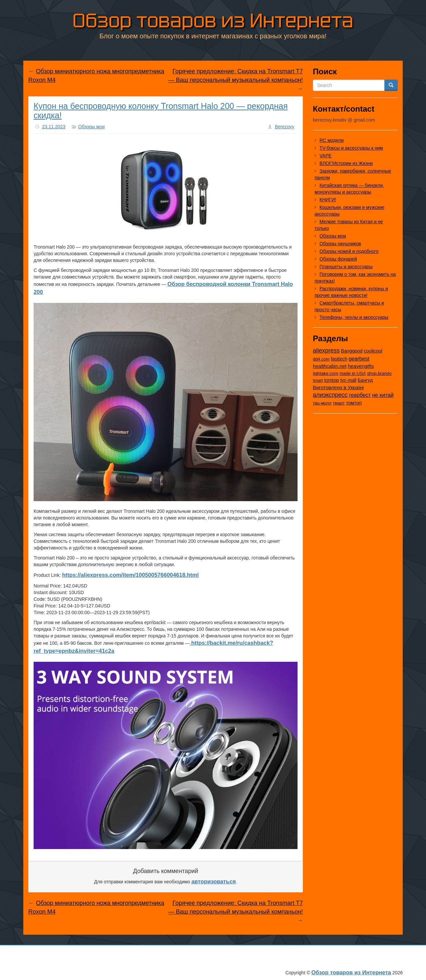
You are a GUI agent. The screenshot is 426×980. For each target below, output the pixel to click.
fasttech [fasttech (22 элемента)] (339, 359)
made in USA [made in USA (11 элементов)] (353, 373)
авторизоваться (214, 882)
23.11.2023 (54, 127)
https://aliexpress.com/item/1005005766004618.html (130, 575)
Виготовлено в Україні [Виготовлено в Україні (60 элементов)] (338, 387)
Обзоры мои (92, 127)
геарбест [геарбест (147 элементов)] (360, 395)
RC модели (332, 140)
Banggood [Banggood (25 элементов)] (352, 351)
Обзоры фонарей (338, 259)
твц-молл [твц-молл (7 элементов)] (322, 403)
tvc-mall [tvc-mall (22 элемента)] (348, 380)
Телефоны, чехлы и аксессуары (354, 317)
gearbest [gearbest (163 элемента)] (359, 359)
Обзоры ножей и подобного (349, 251)
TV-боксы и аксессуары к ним (351, 148)
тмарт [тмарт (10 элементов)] (339, 403)
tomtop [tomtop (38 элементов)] (332, 380)
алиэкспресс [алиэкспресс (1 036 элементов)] (330, 395)
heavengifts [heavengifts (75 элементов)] (361, 366)
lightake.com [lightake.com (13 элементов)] (325, 373)
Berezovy (285, 127)
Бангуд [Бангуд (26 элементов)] (365, 380)
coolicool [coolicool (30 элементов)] (373, 351)
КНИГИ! (328, 200)
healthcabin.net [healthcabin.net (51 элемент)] (330, 366)
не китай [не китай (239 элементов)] (383, 395)
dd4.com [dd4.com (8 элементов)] (321, 359)
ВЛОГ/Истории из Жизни (346, 163)
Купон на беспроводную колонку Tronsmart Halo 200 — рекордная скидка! (161, 111)
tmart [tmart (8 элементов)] (318, 380)
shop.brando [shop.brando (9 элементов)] (379, 373)
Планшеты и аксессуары (346, 267)
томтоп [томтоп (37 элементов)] (354, 403)
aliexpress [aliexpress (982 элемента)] (326, 351)
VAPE (325, 156)
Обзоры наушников (340, 244)
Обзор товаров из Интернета (213, 20)
